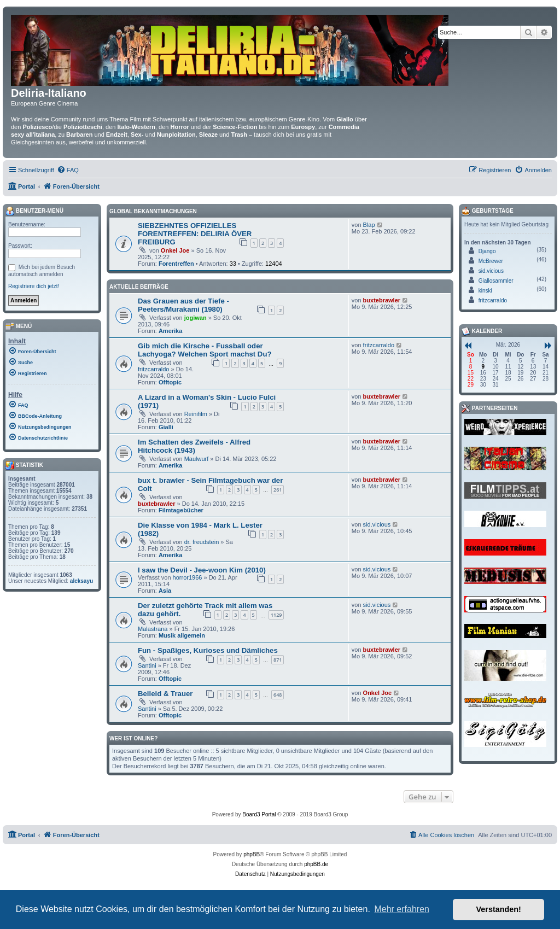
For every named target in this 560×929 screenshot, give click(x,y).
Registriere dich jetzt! (34, 286)
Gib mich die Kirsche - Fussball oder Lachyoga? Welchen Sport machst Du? (205, 350)
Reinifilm (196, 414)
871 (278, 660)
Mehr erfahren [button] (402, 909)
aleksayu (81, 581)
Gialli (166, 427)
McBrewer (491, 261)
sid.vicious (377, 524)
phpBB (252, 854)
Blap (369, 225)
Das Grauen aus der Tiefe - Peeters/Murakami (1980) (183, 305)
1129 (276, 615)
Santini (147, 665)
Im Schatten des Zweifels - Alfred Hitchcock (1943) (194, 446)
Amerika (170, 331)
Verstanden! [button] (499, 909)
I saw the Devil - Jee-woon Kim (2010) (202, 570)
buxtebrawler (382, 300)
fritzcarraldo (153, 369)
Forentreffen (176, 264)
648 (278, 695)
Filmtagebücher (181, 510)
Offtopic (170, 382)
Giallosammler (496, 281)
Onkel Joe (175, 250)
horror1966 (188, 577)
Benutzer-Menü (34, 211)
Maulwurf (197, 459)
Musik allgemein (182, 635)
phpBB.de (316, 864)
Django (487, 251)
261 (278, 490)
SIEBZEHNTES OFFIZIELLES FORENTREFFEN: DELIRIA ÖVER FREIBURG (195, 234)
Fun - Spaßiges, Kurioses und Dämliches (208, 650)
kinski (485, 291)
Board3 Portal (259, 814)
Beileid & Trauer (165, 694)
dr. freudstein (202, 542)
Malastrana (153, 629)
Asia (165, 591)
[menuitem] (68, 170)
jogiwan (196, 318)
